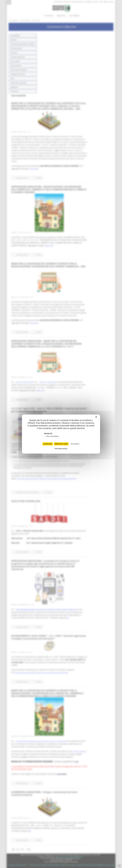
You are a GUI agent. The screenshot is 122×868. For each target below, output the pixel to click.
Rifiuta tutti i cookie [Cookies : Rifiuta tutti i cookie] (61, 444)
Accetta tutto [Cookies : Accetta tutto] (48, 444)
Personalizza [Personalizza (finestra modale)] (75, 444)
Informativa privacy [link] (61, 449)
